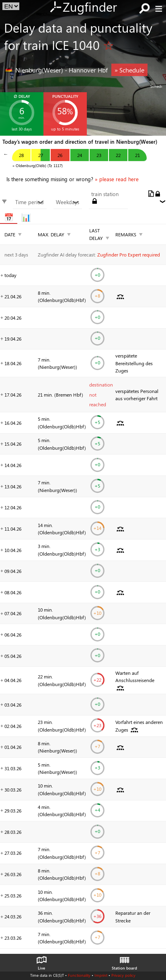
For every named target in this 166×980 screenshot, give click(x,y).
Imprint (101, 975)
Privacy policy (123, 975)
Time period (30, 202)
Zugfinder (83, 8)
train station (105, 194)
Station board (124, 961)
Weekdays (68, 202)
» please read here (117, 179)
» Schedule (129, 70)
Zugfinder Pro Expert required (129, 254)
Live (41, 961)
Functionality (79, 975)
